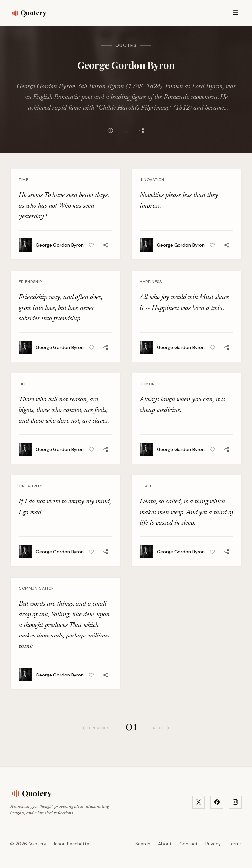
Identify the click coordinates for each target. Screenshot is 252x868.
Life (23, 384)
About (165, 844)
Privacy (213, 844)
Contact (189, 844)
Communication (36, 588)
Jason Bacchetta (71, 844)
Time (23, 180)
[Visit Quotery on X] (199, 802)
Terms (235, 844)
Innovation (152, 180)
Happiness (151, 282)
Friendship (30, 282)
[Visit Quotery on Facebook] (217, 802)
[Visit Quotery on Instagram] (235, 802)
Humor (147, 384)
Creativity (31, 486)
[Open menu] (235, 13)
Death (146, 486)
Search (143, 844)
